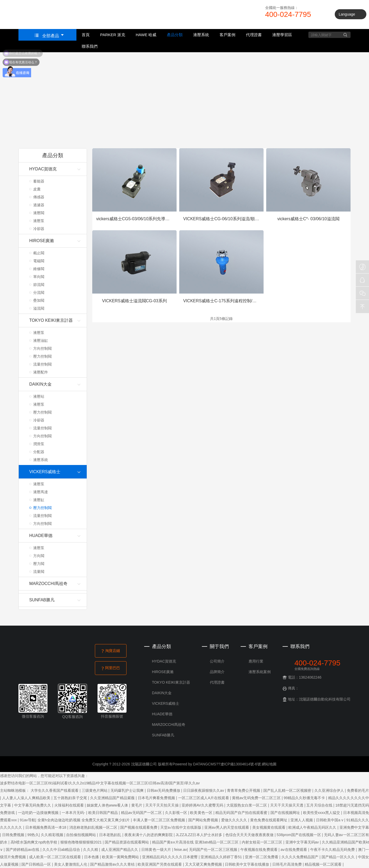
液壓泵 (39, 221)
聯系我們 (90, 46)
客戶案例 (227, 35)
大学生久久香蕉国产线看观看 (55, 790)
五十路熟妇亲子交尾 (71, 798)
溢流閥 (39, 308)
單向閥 (39, 277)
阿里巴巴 (111, 668)
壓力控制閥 (42, 356)
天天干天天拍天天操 (162, 805)
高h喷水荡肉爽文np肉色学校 (34, 842)
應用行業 (256, 661)
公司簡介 (217, 661)
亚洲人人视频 (302, 820)
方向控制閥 (42, 348)
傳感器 (39, 197)
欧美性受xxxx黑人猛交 (322, 813)
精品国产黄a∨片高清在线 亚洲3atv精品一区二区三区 (196, 842)
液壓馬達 (41, 492)
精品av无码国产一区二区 (142, 813)
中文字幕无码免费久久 (33, 805)
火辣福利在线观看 (70, 805)
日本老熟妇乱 (111, 835)
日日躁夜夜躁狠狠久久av (204, 790)
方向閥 (39, 556)
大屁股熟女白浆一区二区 (247, 805)
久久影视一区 (177, 813)
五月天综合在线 (320, 805)
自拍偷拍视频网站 (82, 835)
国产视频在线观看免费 (139, 827)
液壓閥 (39, 213)
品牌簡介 (217, 672)
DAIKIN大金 (162, 693)
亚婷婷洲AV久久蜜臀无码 (203, 805)
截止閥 (39, 253)
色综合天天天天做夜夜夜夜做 (250, 835)
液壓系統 (201, 35)
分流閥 (39, 292)
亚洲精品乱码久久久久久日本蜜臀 (170, 857)
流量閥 (39, 572)
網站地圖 (269, 764)
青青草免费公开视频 (244, 790)
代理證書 (254, 35)
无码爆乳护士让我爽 (128, 790)
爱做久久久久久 (235, 820)
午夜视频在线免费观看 (259, 850)
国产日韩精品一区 (37, 864)
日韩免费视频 (14, 835)
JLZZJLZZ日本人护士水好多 (200, 835)
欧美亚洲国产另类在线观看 (160, 864)
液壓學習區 (282, 35)
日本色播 (92, 857)
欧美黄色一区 (202, 813)
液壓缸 (39, 500)
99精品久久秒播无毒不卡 (305, 798)
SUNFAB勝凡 (163, 735)
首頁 (86, 35)
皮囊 (37, 189)
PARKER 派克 (113, 35)
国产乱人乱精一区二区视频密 (288, 790)
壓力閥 (39, 564)
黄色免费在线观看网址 (269, 820)
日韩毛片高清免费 (288, 864)
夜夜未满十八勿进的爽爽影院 (149, 835)
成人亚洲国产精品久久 (120, 850)
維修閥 (39, 269)
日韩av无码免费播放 (164, 790)
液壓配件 (41, 372)
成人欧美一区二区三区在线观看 (55, 857)
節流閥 (39, 285)
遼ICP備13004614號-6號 (241, 764)
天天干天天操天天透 (287, 805)
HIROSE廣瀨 (163, 672)
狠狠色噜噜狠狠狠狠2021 (82, 842)
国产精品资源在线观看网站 (127, 842)
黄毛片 (137, 805)
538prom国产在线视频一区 (299, 835)
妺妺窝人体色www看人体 (108, 805)
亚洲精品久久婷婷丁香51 (222, 857)
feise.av (181, 850)
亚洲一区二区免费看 (262, 857)
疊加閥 (39, 300)
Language (347, 14)
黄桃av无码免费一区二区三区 (257, 798)
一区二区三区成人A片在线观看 (204, 798)
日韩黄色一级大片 (157, 850)
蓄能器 (39, 181)
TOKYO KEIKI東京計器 (171, 682)
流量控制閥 (42, 364)
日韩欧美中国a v (330, 820)
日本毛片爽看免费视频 (157, 798)
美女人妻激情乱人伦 (71, 864)
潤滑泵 (39, 444)
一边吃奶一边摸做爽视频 (39, 813)
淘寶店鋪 (111, 651)
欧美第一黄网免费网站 (121, 857)
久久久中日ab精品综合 (62, 850)
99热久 (33, 835)
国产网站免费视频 (204, 820)
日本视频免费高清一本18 (46, 827)
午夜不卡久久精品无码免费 (333, 850)
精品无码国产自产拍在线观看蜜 (242, 813)
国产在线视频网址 (286, 813)
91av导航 (28, 820)
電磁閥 (39, 261)
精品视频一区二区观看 (324, 864)
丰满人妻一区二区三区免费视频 (159, 820)
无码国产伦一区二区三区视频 (214, 850)
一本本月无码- (74, 813)
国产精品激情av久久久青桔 (113, 864)
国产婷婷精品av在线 (23, 850)
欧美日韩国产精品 (104, 813)
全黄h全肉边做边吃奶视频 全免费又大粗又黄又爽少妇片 (84, 820)
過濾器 (39, 205)
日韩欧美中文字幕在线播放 (247, 864)
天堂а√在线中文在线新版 (181, 827)
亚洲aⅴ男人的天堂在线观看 (227, 827)
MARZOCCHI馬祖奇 (169, 725)
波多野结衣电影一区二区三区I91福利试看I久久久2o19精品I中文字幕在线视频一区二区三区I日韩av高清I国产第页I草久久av (100, 783)
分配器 (39, 452)
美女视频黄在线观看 (269, 827)
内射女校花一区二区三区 (263, 842)
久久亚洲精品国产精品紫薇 (113, 798)
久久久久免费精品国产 (301, 857)
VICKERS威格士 (166, 703)
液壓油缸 (41, 341)
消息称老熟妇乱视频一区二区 (94, 827)
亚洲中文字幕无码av (303, 842)
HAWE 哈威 (146, 35)
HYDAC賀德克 (164, 661)
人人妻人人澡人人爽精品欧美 (27, 798)
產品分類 (175, 35)
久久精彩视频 (53, 835)
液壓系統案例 (260, 672)
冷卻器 (39, 229)
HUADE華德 (162, 714)
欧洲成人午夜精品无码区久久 (313, 827)
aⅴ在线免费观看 (295, 850)
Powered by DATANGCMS (194, 764)
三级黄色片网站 (95, 790)
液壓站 (39, 396)
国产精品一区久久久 (339, 857)
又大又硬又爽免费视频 (204, 864)
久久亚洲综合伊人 (330, 790)
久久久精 (91, 850)
